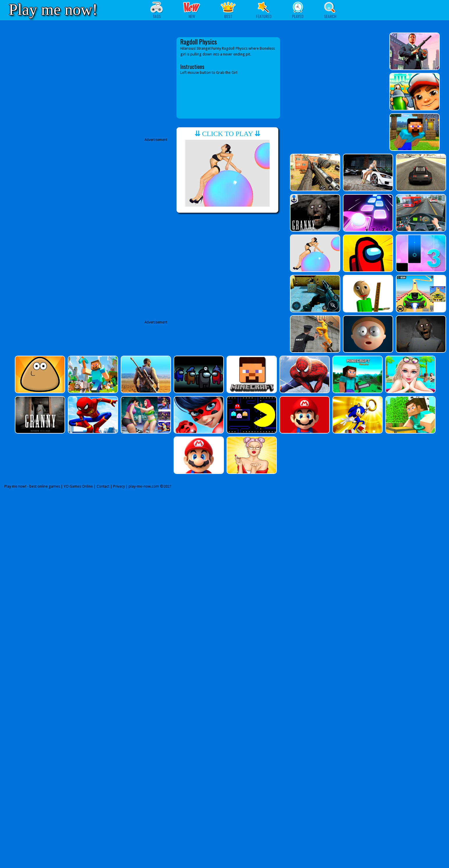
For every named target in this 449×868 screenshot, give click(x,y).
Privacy (119, 486)
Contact (103, 486)
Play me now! (53, 9)
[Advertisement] (118, 86)
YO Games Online (78, 486)
